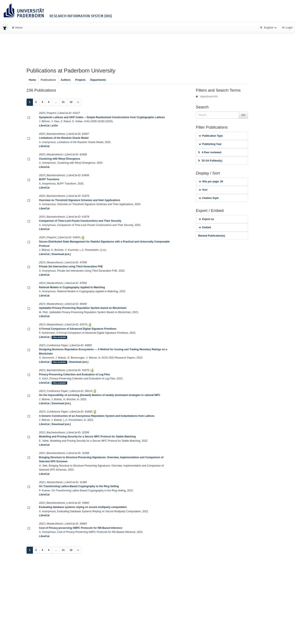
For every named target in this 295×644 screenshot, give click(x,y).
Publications (48, 80)
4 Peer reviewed (210, 152)
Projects (80, 80)
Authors (66, 80)
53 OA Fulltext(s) (210, 161)
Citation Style (209, 198)
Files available (59, 337)
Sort (203, 190)
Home (17, 28)
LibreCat (44, 126)
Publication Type (211, 136)
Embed (205, 227)
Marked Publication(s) (212, 236)
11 (63, 102)
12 (71, 102)
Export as (206, 219)
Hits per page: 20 (211, 182)
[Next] (78, 102)
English (269, 28)
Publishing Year (210, 144)
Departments (98, 80)
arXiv (55, 126)
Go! (243, 115)
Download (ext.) (61, 254)
